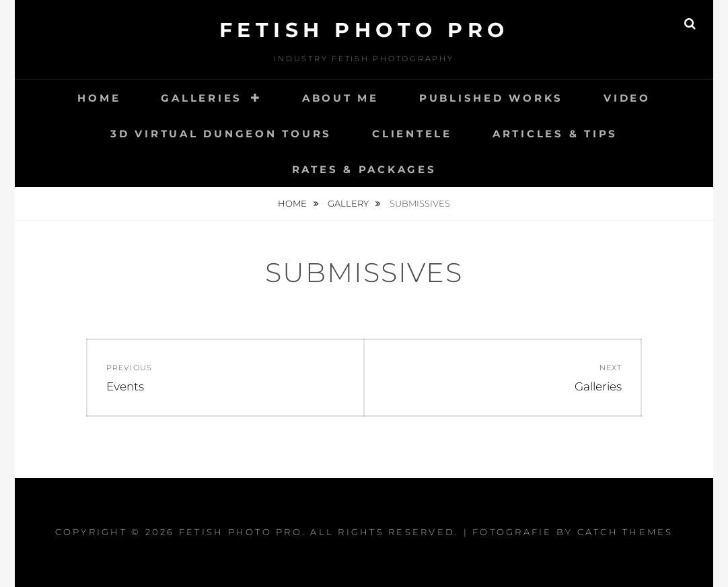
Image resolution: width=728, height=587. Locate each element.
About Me (340, 98)
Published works (491, 98)
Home (99, 98)
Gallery (349, 203)
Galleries (202, 98)
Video (627, 98)
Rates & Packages (364, 169)
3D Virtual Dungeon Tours (221, 134)
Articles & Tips (555, 134)
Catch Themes (625, 532)
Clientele (412, 134)
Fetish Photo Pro (364, 30)
